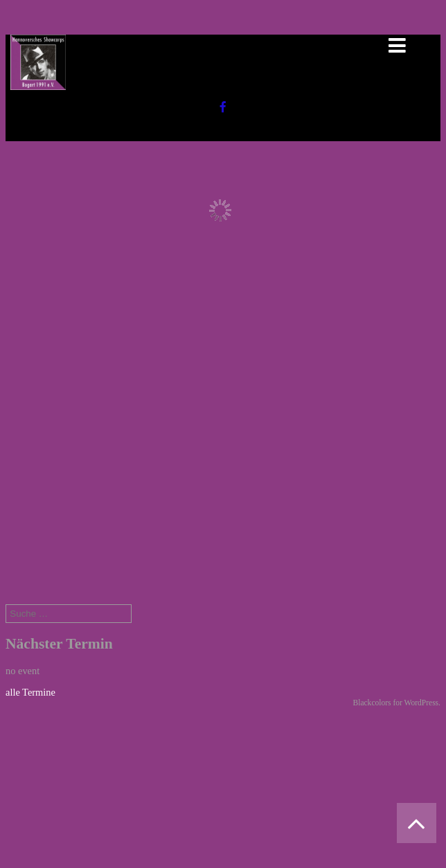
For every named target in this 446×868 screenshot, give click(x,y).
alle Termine (30, 692)
